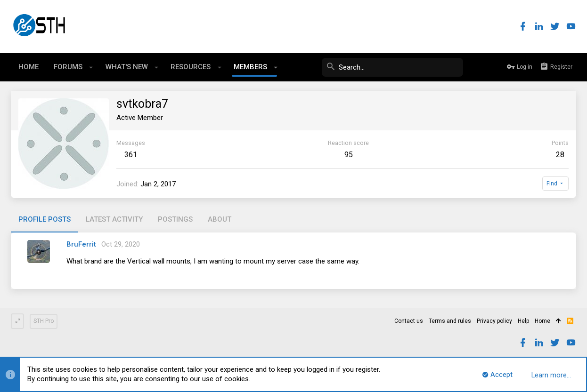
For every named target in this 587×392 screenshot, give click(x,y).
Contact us (409, 321)
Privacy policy (494, 321)
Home (542, 321)
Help (523, 321)
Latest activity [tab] (114, 219)
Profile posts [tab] (45, 219)
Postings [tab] (175, 219)
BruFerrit (81, 244)
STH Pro (44, 321)
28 (560, 155)
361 (131, 155)
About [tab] (220, 219)
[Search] (392, 67)
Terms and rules (450, 321)
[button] (91, 67)
